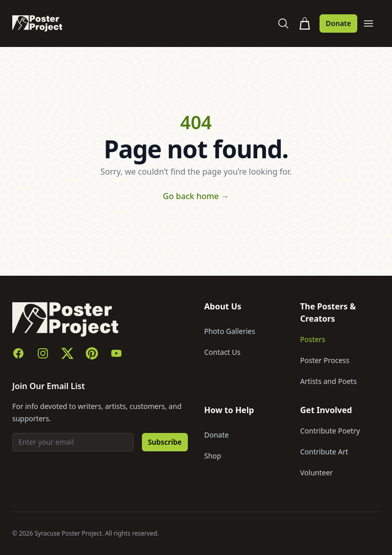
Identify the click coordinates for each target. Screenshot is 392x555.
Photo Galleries (230, 331)
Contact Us (222, 352)
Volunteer (316, 473)
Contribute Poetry (330, 431)
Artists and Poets (328, 381)
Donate (338, 23)
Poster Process (325, 360)
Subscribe (165, 442)
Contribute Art (324, 452)
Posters (313, 339)
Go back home (196, 196)
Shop (213, 456)
